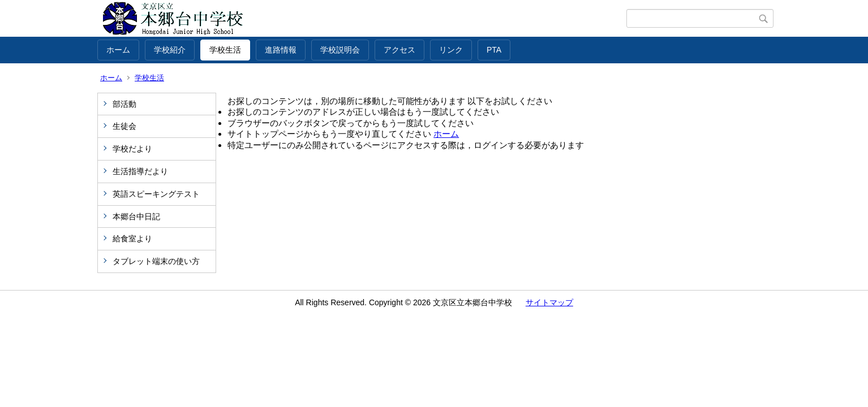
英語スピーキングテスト (156, 194)
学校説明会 (340, 50)
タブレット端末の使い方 (156, 261)
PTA (494, 50)
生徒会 (124, 126)
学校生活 (225, 50)
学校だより (132, 149)
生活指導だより (140, 171)
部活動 (124, 104)
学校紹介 (170, 50)
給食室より (132, 239)
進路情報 (281, 50)
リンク (451, 50)
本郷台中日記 (136, 217)
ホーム (118, 50)
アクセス (399, 50)
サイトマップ (549, 302)
